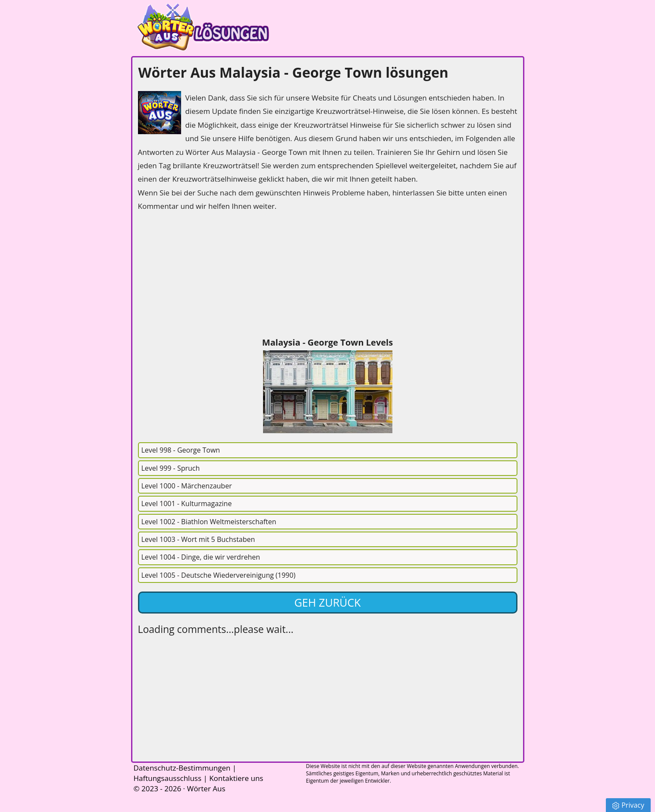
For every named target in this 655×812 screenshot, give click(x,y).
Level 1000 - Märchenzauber (187, 486)
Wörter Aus (206, 788)
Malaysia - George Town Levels (327, 342)
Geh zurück (327, 602)
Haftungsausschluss (168, 778)
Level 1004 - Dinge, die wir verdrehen (201, 557)
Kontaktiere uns (236, 778)
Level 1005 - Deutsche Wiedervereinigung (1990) (219, 575)
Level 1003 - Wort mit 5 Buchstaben (198, 539)
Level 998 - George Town (181, 450)
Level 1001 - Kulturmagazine (187, 504)
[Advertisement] (203, 276)
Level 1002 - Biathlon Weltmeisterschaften (209, 522)
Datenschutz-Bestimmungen (182, 768)
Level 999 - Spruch (171, 468)
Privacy (628, 805)
